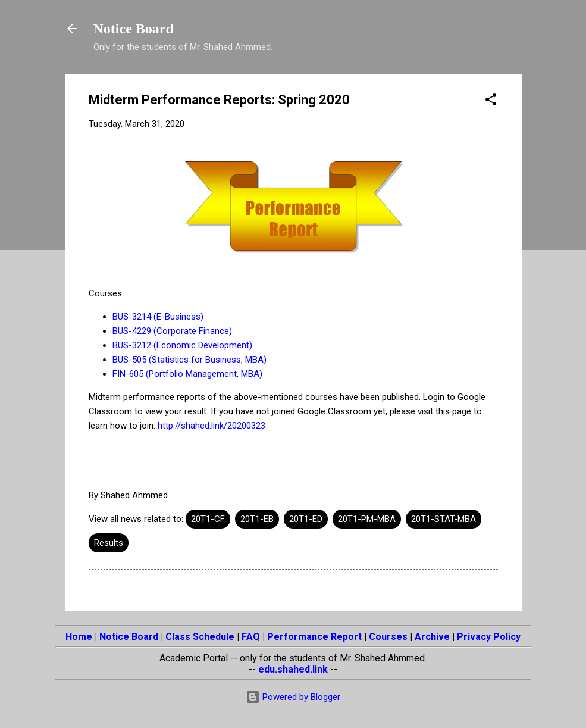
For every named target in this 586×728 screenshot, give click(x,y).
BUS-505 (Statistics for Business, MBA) (189, 360)
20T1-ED (306, 519)
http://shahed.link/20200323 (211, 426)
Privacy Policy (489, 637)
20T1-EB (257, 519)
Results (109, 543)
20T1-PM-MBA (367, 519)
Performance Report (314, 637)
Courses (388, 637)
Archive (432, 637)
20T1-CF (208, 519)
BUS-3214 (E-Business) (158, 317)
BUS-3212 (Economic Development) (182, 345)
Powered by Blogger (293, 697)
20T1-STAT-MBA (444, 519)
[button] (491, 101)
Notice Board (134, 29)
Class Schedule (200, 637)
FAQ (251, 637)
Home (79, 637)
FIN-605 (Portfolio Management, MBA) (187, 374)
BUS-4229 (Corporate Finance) (172, 331)
